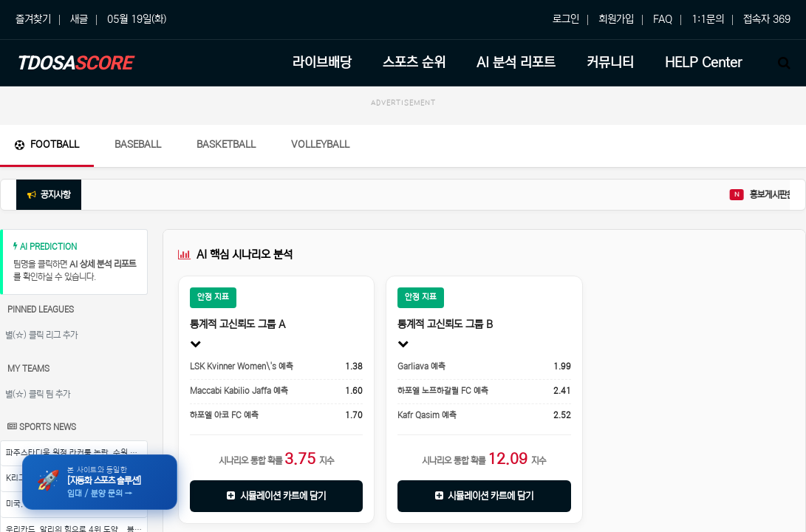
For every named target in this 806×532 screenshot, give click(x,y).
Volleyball (320, 211)
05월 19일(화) (137, 19)
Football (47, 211)
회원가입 (616, 19)
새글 (79, 19)
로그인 (566, 19)
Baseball (138, 211)
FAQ (663, 19)
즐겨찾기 (33, 19)
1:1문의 (708, 19)
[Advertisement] (403, 147)
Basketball (226, 211)
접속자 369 (767, 19)
